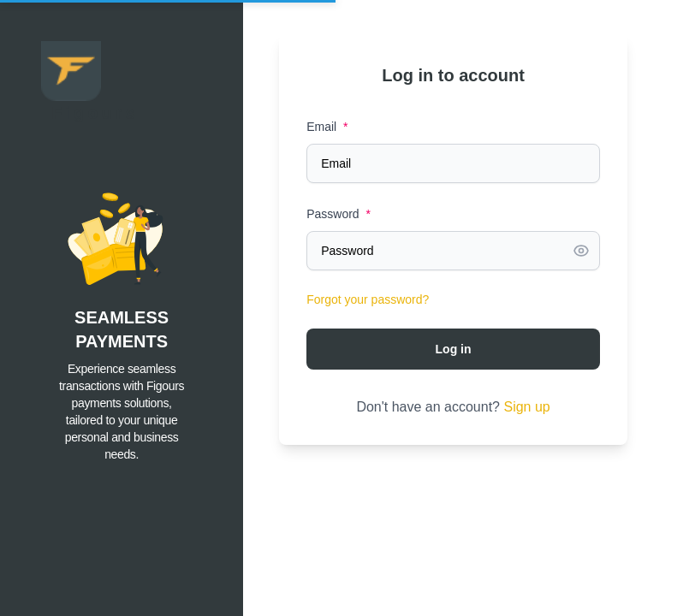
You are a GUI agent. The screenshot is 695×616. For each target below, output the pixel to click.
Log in (454, 349)
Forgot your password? (368, 299)
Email (327, 127)
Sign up (526, 407)
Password (339, 214)
